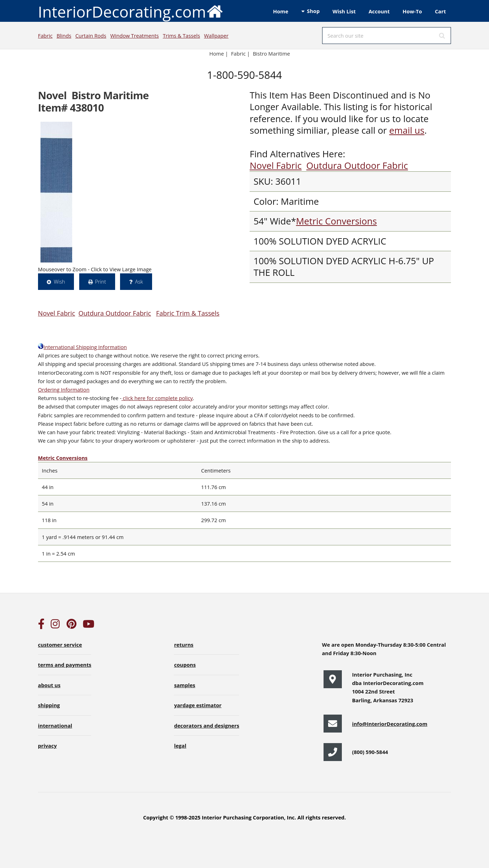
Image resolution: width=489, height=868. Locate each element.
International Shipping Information (82, 347)
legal (180, 746)
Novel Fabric (276, 166)
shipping (49, 705)
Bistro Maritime (271, 53)
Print (101, 281)
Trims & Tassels (181, 36)
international (55, 726)
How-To (412, 11)
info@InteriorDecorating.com (390, 724)
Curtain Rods (91, 36)
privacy (47, 746)
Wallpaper (216, 36)
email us (407, 130)
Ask (139, 281)
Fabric (45, 36)
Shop (313, 11)
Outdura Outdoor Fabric (357, 166)
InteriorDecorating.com (131, 11)
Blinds (64, 36)
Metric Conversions (337, 221)
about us (49, 685)
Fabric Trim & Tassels (188, 313)
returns (184, 645)
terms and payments (65, 665)
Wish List (344, 11)
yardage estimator (198, 705)
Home (281, 11)
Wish (59, 281)
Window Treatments (134, 36)
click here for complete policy (157, 398)
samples (184, 685)
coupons (185, 665)
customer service (60, 645)
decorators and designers (206, 726)
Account (379, 11)
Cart (440, 11)
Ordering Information (64, 389)
